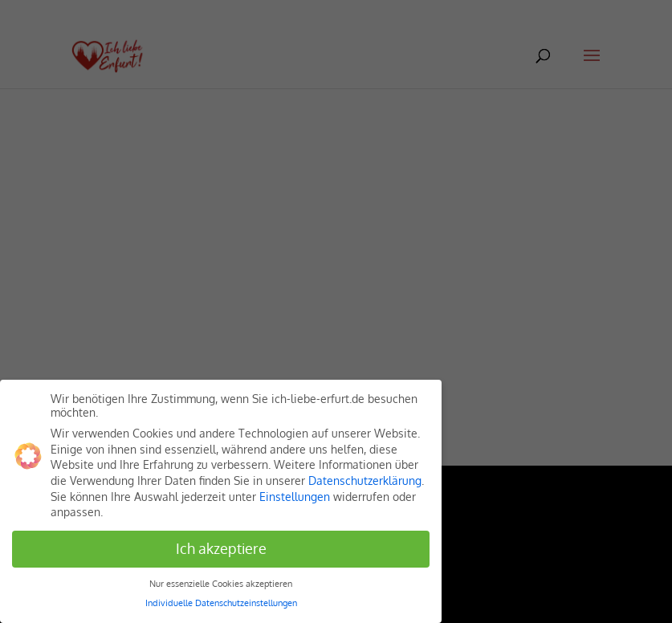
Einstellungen (295, 497)
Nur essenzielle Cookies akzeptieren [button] (221, 583)
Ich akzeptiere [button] (221, 548)
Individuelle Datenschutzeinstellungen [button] (221, 603)
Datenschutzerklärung (365, 480)
